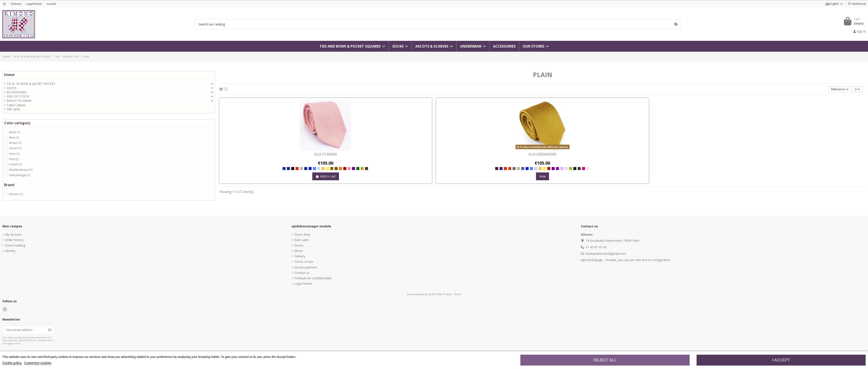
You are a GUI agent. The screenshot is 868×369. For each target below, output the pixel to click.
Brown (15, 143)
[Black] (293, 169)
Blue (14, 137)
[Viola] (557, 169)
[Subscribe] (50, 330)
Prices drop (302, 234)
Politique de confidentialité (313, 278)
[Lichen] (570, 169)
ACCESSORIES (17, 92)
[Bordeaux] (497, 169)
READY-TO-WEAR (19, 101)
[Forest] (358, 169)
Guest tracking (15, 245)
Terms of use (304, 262)
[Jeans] (314, 169)
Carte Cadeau (16, 105)
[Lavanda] (566, 169)
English (834, 4)
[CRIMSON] (584, 169)
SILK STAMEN (325, 154)
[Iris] (562, 169)
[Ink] (523, 169)
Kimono (16, 194)
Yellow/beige (20, 175)
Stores (299, 245)
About (298, 251)
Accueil (51, 4)
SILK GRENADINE (542, 154)
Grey (14, 154)
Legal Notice (35, 4)
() (857, 4)
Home (9, 75)
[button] (536, 46)
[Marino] (306, 169)
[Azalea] (349, 169)
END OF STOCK (18, 96)
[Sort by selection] (840, 89)
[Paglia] (362, 169)
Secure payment (306, 267)
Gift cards (13, 109)
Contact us (302, 273)
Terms (457, 294)
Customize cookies (38, 363)
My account (13, 234)
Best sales (302, 240)
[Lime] (327, 169)
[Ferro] (514, 169)
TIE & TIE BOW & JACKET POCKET (31, 84)
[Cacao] (367, 169)
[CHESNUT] (510, 169)
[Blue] (284, 169)
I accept (781, 360)
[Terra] (336, 169)
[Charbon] (575, 169)
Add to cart (326, 176)
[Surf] (319, 169)
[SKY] (536, 169)
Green (15, 148)
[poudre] (588, 169)
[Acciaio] (301, 169)
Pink (14, 159)
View (542, 176)
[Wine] (345, 169)
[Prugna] (353, 169)
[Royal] (310, 169)
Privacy (447, 294)
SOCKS (12, 88)
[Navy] (288, 169)
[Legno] (340, 169)
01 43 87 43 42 (596, 247)
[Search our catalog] (676, 24)
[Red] (297, 169)
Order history (14, 240)
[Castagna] (332, 169)
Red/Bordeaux (21, 170)
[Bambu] (323, 169)
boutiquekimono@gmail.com (606, 254)
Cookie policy (12, 363)
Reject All (605, 360)
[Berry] (549, 169)
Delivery (17, 4)
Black (15, 132)
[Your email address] (24, 330)
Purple (15, 164)
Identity (10, 251)
